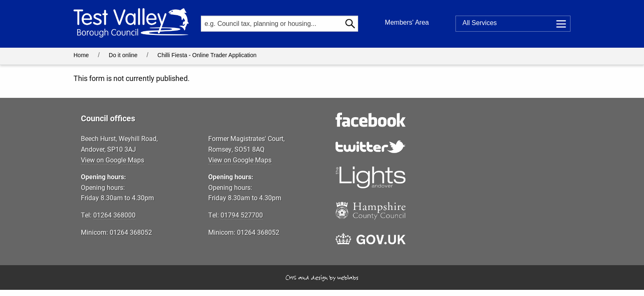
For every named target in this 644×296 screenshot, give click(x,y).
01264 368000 (114, 215)
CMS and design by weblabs (322, 277)
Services (480, 23)
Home (81, 55)
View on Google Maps (113, 160)
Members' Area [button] (407, 22)
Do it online (123, 55)
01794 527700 (242, 215)
